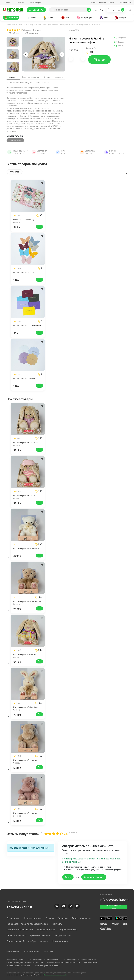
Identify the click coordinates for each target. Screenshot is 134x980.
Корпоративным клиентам (20, 930)
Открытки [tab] (15, 172)
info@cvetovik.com (114, 900)
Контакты (57, 924)
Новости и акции (61, 941)
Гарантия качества (16, 935)
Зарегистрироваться (94, 877)
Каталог (21, 24)
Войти (68, 877)
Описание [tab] (13, 77)
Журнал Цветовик (33, 918)
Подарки (32, 24)
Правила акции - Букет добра (21, 941)
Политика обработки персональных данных (64, 963)
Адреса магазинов (81, 918)
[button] (6, 3)
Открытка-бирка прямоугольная (27, 326)
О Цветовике (13, 918)
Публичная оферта (91, 963)
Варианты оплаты (69, 930)
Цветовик (11, 24)
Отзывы (93, 3)
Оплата (112, 3)
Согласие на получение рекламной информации (25, 963)
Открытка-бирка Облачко (24, 379)
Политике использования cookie (55, 975)
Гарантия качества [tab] (30, 77)
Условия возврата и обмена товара (48, 966)
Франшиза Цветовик (40, 935)
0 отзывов (38, 30)
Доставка (102, 3)
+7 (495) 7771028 (19, 907)
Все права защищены (31, 952)
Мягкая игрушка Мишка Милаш (27, 548)
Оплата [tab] (47, 77)
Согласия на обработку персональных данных (80, 959)
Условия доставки (46, 930)
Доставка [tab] (59, 77)
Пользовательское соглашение (18, 966)
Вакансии (63, 918)
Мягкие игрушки (45, 24)
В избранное (121, 38)
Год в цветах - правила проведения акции (27, 924)
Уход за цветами (63, 935)
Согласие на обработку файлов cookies (43, 959)
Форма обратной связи (114, 907)
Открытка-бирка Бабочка (24, 273)
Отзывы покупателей (23, 834)
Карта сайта (48, 952)
